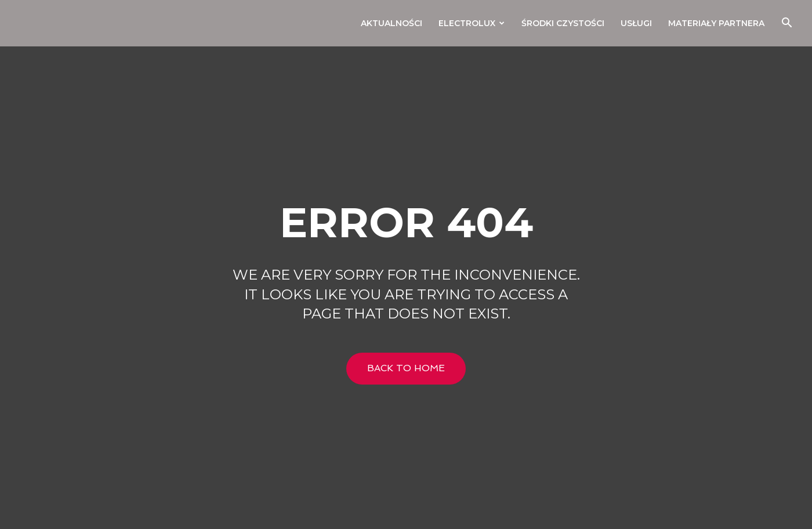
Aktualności (391, 23)
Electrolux (472, 23)
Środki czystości (563, 23)
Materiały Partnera (716, 23)
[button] (786, 24)
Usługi (636, 23)
